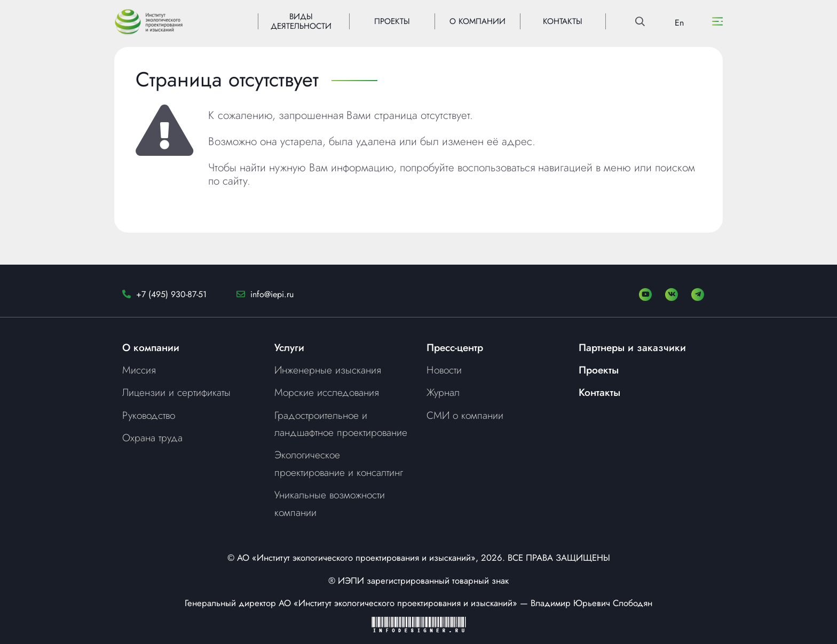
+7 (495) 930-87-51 (171, 294)
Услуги (289, 347)
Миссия (139, 370)
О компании (151, 347)
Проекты (599, 370)
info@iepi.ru (272, 294)
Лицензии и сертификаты (176, 392)
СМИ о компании (465, 415)
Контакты (599, 392)
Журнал (443, 392)
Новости (444, 370)
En (679, 23)
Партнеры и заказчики (632, 347)
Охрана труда (152, 438)
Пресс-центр (455, 347)
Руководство (149, 415)
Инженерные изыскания (328, 370)
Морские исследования (327, 392)
